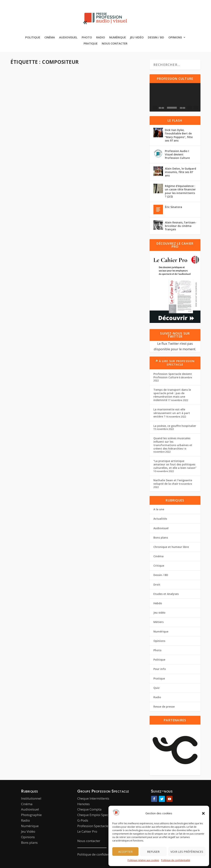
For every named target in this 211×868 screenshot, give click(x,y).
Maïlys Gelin (96, 122)
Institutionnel (31, 798)
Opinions (175, 37)
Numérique (118, 37)
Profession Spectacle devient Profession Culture (173, 376)
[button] (203, 813)
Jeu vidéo (137, 37)
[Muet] (190, 108)
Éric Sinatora (174, 207)
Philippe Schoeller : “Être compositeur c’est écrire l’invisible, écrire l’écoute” (38, 116)
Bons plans (161, 538)
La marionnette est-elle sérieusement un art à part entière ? (172, 413)
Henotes (84, 804)
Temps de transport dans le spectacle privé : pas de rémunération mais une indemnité (172, 395)
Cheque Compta (89, 809)
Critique (159, 566)
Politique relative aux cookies (143, 860)
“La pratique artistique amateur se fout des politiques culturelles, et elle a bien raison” (175, 464)
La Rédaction (26, 341)
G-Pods (83, 820)
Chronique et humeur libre (171, 547)
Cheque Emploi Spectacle (96, 815)
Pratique (91, 44)
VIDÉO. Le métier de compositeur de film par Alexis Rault (113, 114)
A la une (57, 126)
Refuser (153, 852)
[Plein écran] (196, 108)
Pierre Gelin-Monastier (31, 235)
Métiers (107, 126)
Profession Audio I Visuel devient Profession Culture (177, 154)
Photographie (31, 815)
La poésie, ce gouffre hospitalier (175, 426)
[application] (175, 97)
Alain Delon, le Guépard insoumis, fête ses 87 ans (180, 172)
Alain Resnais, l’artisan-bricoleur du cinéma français (181, 226)
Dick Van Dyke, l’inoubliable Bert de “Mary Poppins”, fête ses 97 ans (179, 135)
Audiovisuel (68, 37)
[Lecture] (155, 108)
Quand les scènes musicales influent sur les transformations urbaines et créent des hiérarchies (173, 443)
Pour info (19, 346)
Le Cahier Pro (87, 831)
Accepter (125, 852)
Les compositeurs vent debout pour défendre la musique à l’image (42, 225)
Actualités (20, 130)
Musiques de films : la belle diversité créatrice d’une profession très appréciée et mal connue (114, 217)
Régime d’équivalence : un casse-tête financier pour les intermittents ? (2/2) (180, 191)
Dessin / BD (156, 37)
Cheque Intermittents (93, 798)
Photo (87, 37)
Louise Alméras (27, 126)
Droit (157, 584)
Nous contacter (115, 44)
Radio (101, 37)
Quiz (156, 688)
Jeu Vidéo (28, 831)
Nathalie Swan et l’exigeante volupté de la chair (173, 482)
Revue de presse (164, 707)
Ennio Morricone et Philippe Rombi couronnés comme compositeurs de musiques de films (40, 330)
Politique (33, 37)
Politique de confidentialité (176, 860)
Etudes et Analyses (166, 594)
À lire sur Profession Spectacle (177, 363)
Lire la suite (28, 163)
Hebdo (39, 130)
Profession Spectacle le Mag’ (99, 826)
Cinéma (50, 37)
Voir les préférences (187, 852)
